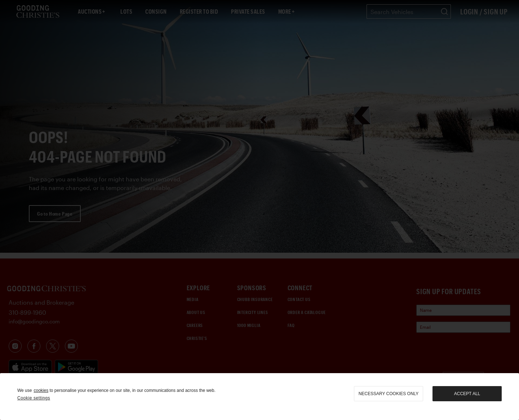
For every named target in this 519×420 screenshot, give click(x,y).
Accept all (467, 394)
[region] (259, 397)
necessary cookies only (389, 394)
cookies (41, 390)
